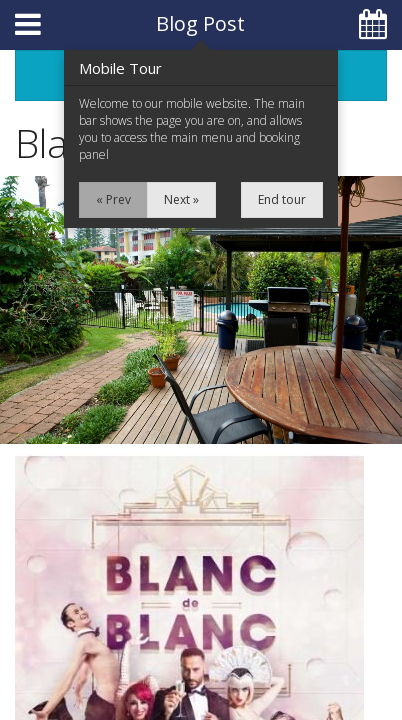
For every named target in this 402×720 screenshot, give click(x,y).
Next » (181, 199)
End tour (282, 199)
